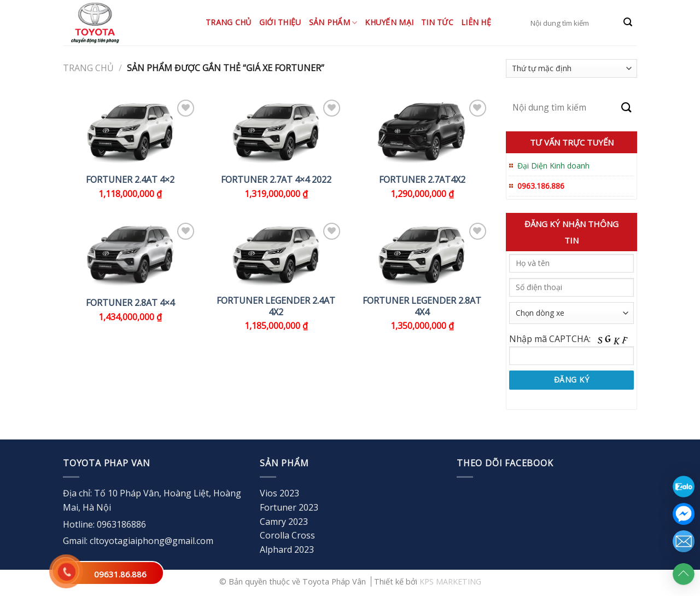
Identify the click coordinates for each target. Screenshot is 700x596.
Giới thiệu (280, 22)
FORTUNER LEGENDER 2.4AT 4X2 (276, 306)
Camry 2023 (284, 522)
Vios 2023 (279, 493)
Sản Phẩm (333, 22)
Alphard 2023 (287, 549)
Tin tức (437, 22)
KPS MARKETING (450, 581)
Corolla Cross (287, 535)
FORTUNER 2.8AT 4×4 (130, 303)
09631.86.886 (120, 574)
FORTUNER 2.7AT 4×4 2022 (276, 180)
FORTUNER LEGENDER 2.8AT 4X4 (422, 306)
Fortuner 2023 (289, 507)
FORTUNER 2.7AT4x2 (422, 180)
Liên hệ (476, 22)
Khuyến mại (389, 22)
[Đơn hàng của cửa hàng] (571, 68)
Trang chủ (229, 22)
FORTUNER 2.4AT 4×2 (130, 180)
